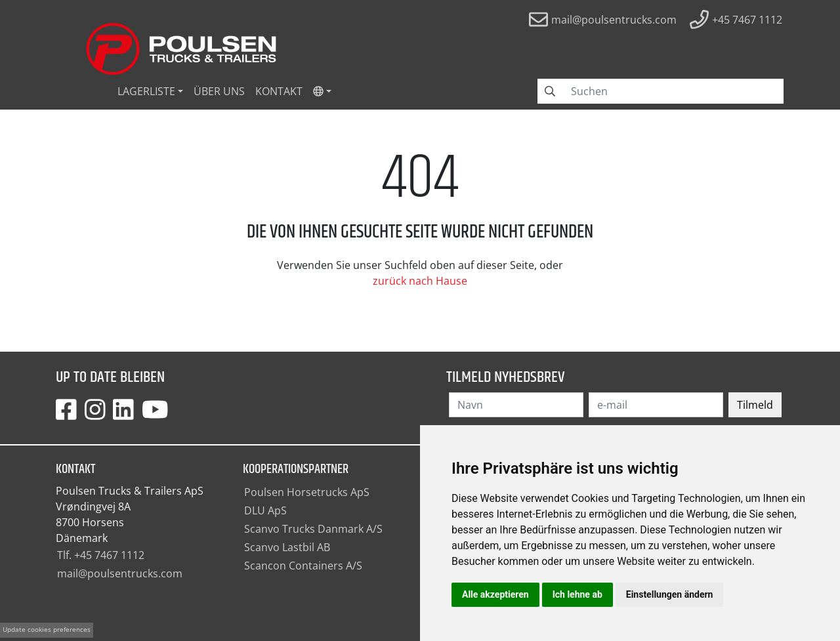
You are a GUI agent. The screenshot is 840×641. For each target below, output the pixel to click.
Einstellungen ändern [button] (670, 594)
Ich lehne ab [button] (577, 594)
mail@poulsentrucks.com (120, 573)
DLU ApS (265, 510)
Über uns (219, 91)
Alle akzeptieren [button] (495, 594)
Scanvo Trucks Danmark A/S (313, 529)
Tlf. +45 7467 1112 (101, 555)
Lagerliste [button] (146, 91)
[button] (322, 91)
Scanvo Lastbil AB (287, 547)
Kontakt (279, 91)
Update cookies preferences (47, 630)
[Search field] (673, 91)
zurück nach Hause (420, 281)
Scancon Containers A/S (303, 566)
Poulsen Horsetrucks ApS (307, 492)
